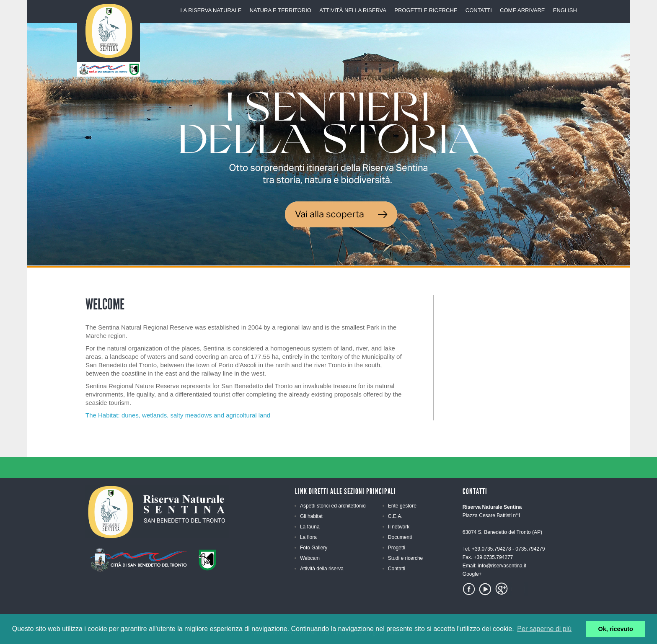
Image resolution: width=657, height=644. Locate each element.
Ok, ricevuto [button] (616, 629)
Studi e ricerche (405, 558)
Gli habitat (311, 516)
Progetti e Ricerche (426, 10)
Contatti (479, 10)
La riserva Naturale (211, 10)
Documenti (400, 537)
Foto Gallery (314, 548)
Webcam (310, 558)
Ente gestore (402, 506)
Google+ (472, 574)
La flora (308, 537)
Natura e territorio (281, 10)
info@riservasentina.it (502, 566)
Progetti (397, 548)
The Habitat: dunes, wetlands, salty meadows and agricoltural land (178, 415)
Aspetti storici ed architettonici (333, 506)
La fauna (310, 527)
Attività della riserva (322, 569)
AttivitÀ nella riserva (353, 10)
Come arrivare (522, 10)
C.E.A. (395, 516)
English (565, 10)
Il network (399, 527)
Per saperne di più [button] (544, 629)
